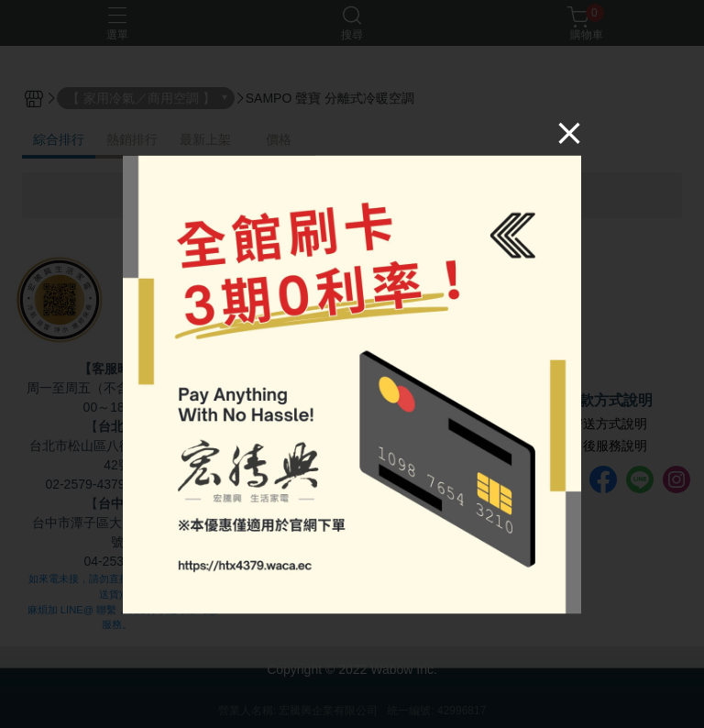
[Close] (569, 133)
